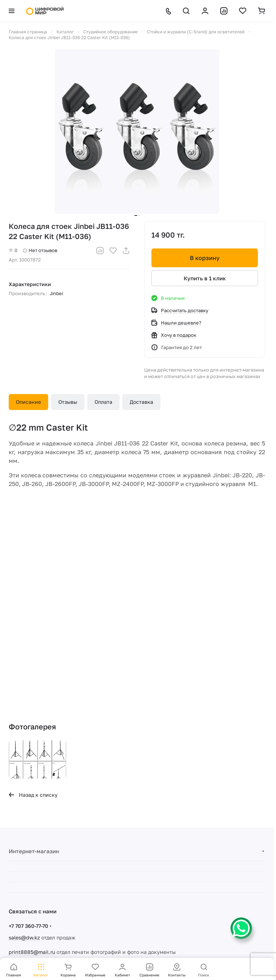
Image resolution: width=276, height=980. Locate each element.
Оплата (103, 402)
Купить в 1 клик (205, 278)
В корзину (205, 258)
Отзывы (68, 402)
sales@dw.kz (24, 937)
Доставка (141, 402)
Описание (28, 402)
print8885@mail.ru (32, 952)
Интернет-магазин (34, 851)
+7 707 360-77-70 (28, 926)
